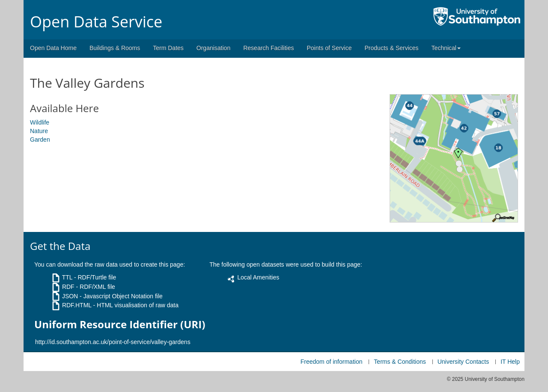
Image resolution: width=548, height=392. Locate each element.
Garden (40, 140)
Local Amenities (258, 277)
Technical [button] (446, 48)
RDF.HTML (77, 305)
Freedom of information (332, 362)
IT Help (510, 362)
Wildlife (40, 122)
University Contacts (463, 362)
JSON (70, 296)
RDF (68, 287)
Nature (39, 131)
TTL (67, 277)
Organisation (213, 48)
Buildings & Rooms (115, 48)
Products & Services (392, 48)
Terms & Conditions (400, 362)
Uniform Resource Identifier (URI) (120, 324)
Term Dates (168, 48)
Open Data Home (53, 48)
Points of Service (329, 48)
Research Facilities (268, 48)
